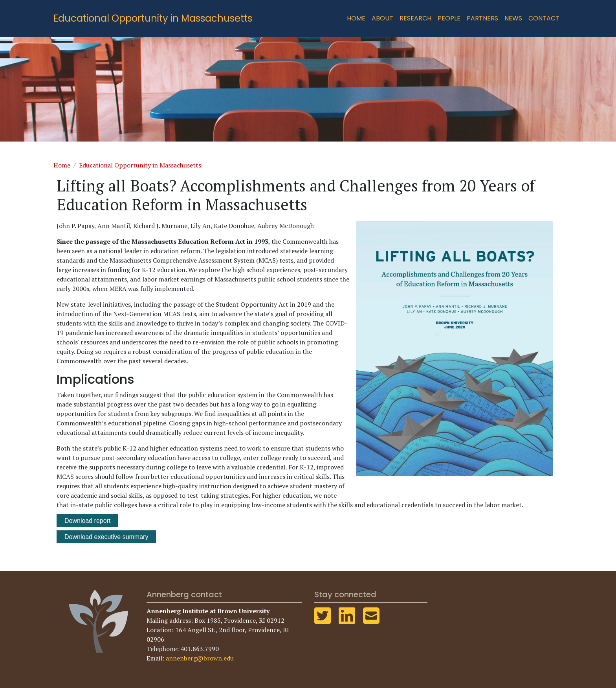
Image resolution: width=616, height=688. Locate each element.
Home (356, 18)
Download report (87, 521)
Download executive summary (106, 537)
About (382, 18)
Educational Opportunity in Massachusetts (153, 18)
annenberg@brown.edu (200, 658)
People (449, 18)
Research (415, 18)
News (513, 18)
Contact (544, 18)
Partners (482, 18)
